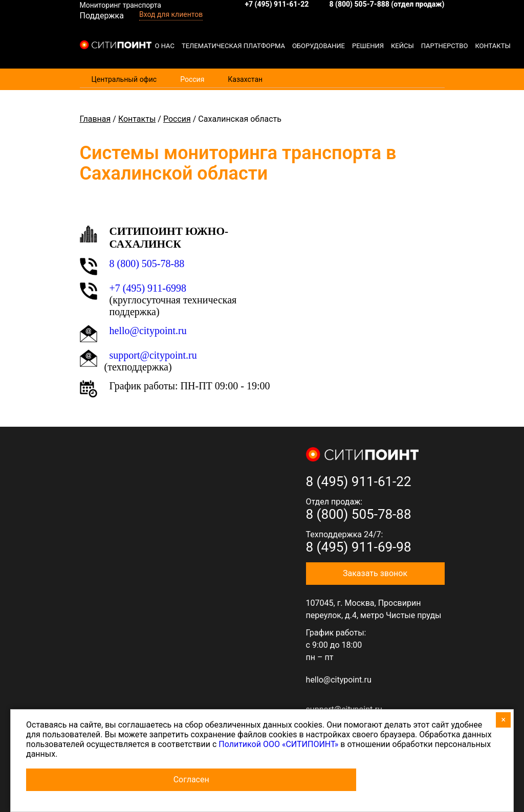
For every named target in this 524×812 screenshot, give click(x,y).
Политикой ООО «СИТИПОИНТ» (278, 744)
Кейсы (402, 46)
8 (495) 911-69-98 (359, 547)
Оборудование (319, 46)
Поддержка (102, 16)
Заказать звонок (375, 573)
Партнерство (445, 46)
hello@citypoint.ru (148, 331)
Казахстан (245, 79)
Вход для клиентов (171, 14)
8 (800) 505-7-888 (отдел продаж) (387, 4)
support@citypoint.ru (153, 355)
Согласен (191, 780)
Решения (368, 46)
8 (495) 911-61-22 (359, 481)
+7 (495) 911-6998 (148, 288)
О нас (165, 46)
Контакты (493, 46)
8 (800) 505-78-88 (147, 264)
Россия (192, 79)
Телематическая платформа (233, 46)
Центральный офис (124, 79)
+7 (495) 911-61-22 (277, 4)
